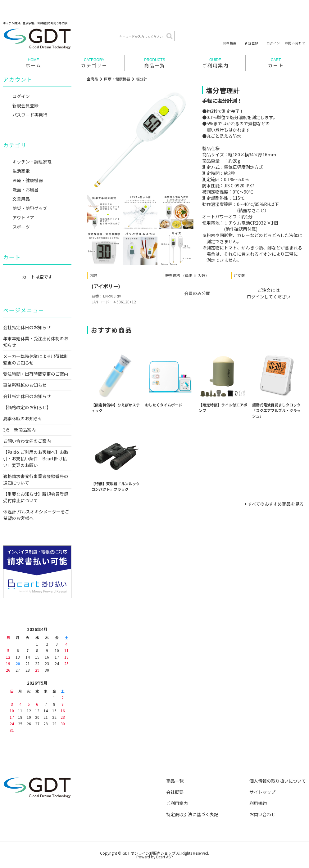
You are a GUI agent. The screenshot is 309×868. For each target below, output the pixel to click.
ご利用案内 (215, 63)
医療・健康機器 (117, 79)
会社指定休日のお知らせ (27, 327)
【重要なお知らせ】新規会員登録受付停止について (36, 497)
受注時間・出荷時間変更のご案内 (36, 374)
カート (276, 63)
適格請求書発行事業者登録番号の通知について (36, 479)
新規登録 (252, 43)
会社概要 (230, 43)
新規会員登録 (25, 105)
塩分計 (142, 79)
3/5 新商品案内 (19, 430)
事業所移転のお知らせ (25, 385)
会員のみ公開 (197, 293)
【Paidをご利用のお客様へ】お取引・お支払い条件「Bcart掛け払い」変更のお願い (36, 459)
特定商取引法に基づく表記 (192, 814)
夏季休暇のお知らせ (23, 418)
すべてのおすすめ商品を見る (276, 504)
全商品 (93, 79)
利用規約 (258, 803)
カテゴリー (94, 63)
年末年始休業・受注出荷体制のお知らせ (36, 342)
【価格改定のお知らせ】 (27, 407)
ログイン (273, 43)
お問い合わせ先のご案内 (27, 441)
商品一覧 (155, 63)
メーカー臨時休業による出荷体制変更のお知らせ (36, 359)
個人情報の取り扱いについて (278, 781)
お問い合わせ (295, 43)
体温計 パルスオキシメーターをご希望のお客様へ (36, 515)
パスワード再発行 (30, 115)
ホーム (33, 63)
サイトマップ (262, 792)
